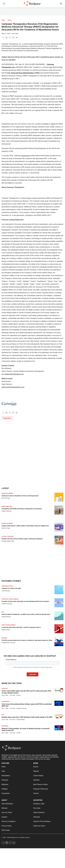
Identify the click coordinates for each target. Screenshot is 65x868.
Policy (10, 20)
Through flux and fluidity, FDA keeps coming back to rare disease (22, 509)
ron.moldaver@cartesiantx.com (13, 374)
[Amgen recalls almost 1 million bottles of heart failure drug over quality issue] (59, 527)
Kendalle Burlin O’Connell (8, 643)
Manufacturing (7, 493)
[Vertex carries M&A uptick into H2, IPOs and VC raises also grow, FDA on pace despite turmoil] (59, 690)
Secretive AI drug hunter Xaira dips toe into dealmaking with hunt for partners (25, 601)
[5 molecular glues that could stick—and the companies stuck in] (59, 629)
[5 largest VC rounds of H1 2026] (59, 590)
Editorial (5, 726)
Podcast (5, 688)
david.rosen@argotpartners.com (13, 387)
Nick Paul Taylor (6, 498)
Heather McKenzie (7, 511)
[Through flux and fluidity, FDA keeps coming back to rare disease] (59, 510)
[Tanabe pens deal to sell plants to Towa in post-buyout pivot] (59, 497)
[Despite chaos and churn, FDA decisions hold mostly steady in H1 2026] (59, 716)
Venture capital (8, 586)
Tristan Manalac (6, 591)
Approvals (6, 701)
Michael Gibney (6, 630)
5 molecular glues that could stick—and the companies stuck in (21, 627)
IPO (3, 612)
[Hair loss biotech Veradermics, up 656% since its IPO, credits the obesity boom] (59, 616)
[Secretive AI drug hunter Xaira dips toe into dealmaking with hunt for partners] (59, 603)
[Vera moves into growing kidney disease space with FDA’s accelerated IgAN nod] (59, 703)
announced (25, 156)
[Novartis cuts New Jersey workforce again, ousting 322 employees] (59, 540)
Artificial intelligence (10, 599)
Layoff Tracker (7, 536)
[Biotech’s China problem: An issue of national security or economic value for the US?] (59, 728)
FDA (3, 715)
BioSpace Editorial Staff (8, 541)
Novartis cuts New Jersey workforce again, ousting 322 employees (22, 539)
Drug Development (9, 625)
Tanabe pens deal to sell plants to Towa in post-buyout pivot (20, 496)
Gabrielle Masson (6, 617)
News (3, 20)
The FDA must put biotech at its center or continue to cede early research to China (27, 640)
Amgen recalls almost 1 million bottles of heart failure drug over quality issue (25, 526)
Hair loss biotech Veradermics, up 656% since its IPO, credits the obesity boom (26, 614)
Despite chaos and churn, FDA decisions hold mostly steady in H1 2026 (27, 717)
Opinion (4, 638)
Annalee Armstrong (7, 604)
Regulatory (7, 418)
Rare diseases (7, 506)
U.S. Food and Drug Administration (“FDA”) (24, 73)
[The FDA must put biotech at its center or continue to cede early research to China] (59, 642)
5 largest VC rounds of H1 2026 (11, 588)
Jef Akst (18, 695)
